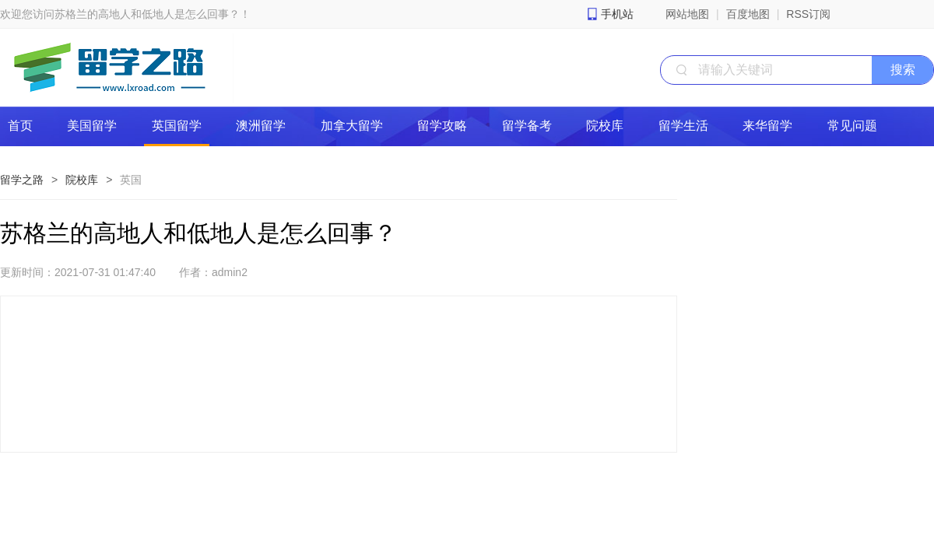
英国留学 (177, 126)
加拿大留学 (352, 126)
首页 (20, 126)
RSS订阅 (808, 14)
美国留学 (92, 126)
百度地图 (748, 14)
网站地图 (687, 14)
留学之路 (22, 180)
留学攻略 (442, 126)
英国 (131, 180)
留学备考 (527, 126)
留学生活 (683, 126)
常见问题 (852, 126)
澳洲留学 (261, 126)
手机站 (617, 14)
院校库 (605, 126)
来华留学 (767, 126)
